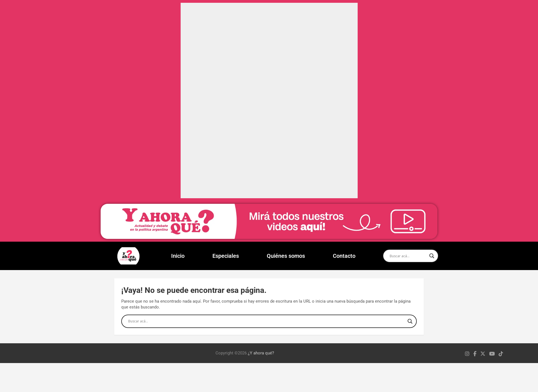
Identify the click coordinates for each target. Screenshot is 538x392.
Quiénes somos (286, 256)
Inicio (178, 256)
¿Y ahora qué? (261, 353)
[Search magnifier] (432, 256)
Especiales (226, 256)
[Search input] (408, 256)
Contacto (344, 256)
